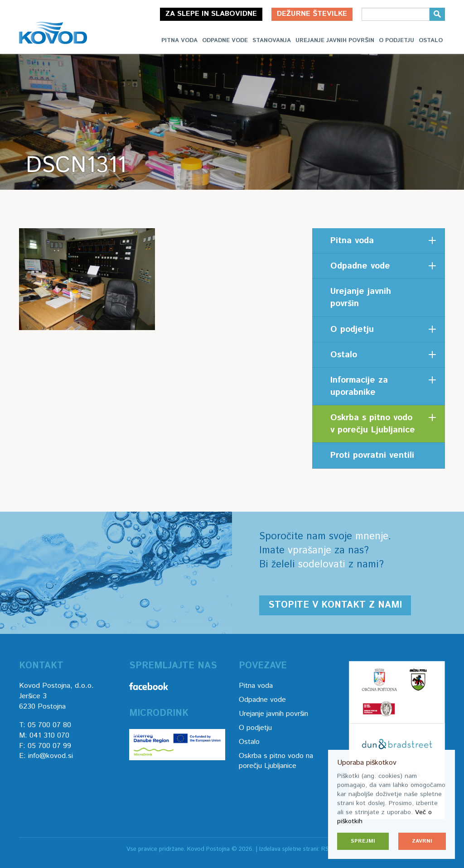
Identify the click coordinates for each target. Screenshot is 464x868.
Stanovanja (272, 41)
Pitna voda (179, 41)
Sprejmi (363, 841)
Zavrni (422, 841)
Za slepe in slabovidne (211, 14)
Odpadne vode (225, 41)
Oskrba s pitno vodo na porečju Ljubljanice (276, 761)
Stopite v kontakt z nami (335, 605)
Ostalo (431, 41)
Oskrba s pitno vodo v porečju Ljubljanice (373, 424)
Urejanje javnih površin (335, 41)
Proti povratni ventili (372, 455)
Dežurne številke (312, 14)
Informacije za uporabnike (359, 386)
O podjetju (396, 41)
